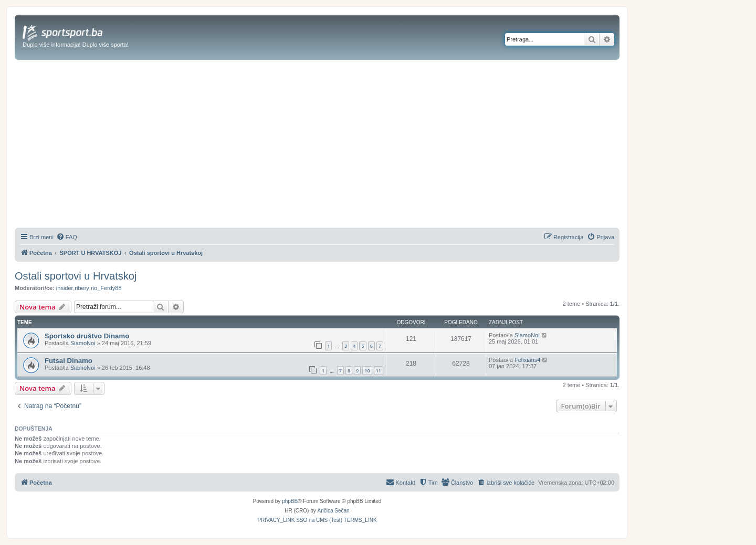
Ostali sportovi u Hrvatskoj (76, 276)
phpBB (290, 501)
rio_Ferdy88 (106, 288)
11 (379, 371)
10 (367, 371)
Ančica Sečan (334, 511)
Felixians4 (528, 360)
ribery (82, 288)
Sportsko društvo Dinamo (87, 336)
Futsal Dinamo (69, 361)
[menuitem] (67, 237)
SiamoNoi (83, 343)
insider (65, 288)
